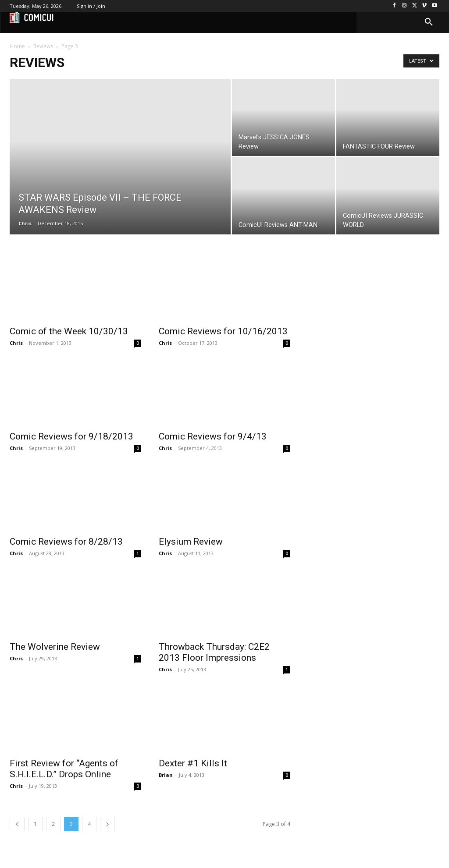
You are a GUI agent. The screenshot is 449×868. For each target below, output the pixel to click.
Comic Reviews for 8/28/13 (66, 542)
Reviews (43, 46)
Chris (25, 223)
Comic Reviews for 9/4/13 (213, 436)
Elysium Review (191, 542)
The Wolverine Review (55, 647)
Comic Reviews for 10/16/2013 (223, 331)
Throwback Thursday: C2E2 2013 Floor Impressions (214, 652)
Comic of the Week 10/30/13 (69, 331)
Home (17, 46)
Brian (166, 775)
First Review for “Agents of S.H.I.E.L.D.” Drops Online (64, 769)
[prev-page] (17, 824)
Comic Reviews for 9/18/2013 (71, 436)
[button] (429, 22)
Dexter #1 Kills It (193, 763)
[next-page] (107, 824)
